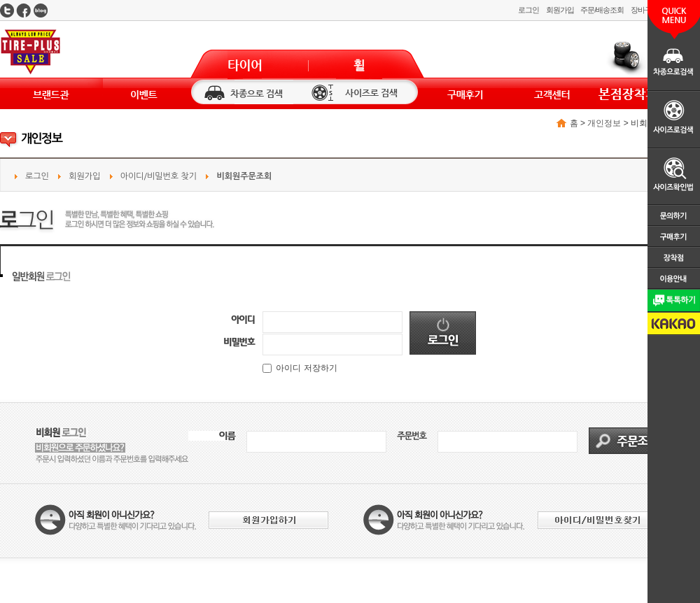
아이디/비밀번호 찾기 (159, 176)
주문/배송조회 (602, 10)
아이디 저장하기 (300, 368)
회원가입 (560, 10)
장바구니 (645, 10)
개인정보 (604, 123)
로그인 (528, 10)
